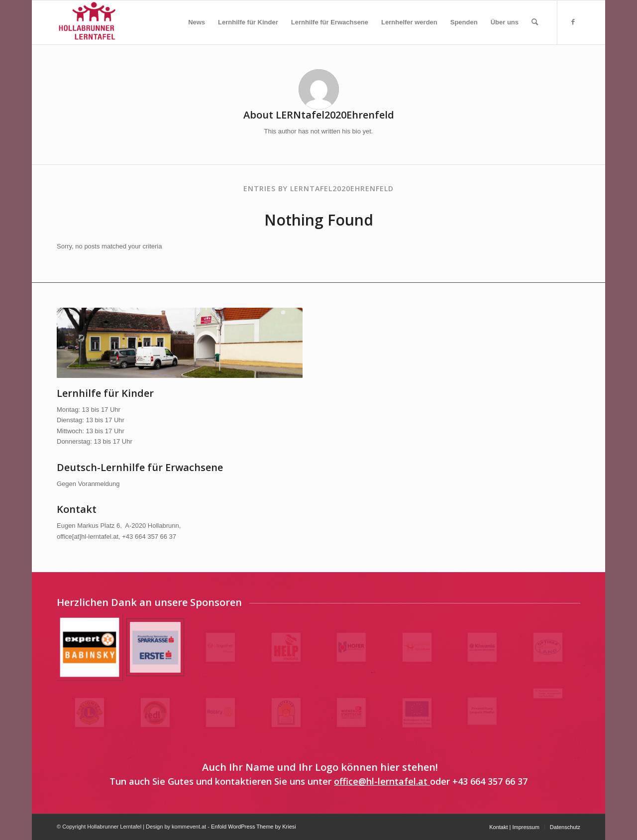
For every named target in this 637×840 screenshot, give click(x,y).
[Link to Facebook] (573, 22)
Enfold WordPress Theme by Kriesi (254, 827)
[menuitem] (197, 22)
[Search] (535, 22)
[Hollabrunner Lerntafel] (87, 22)
